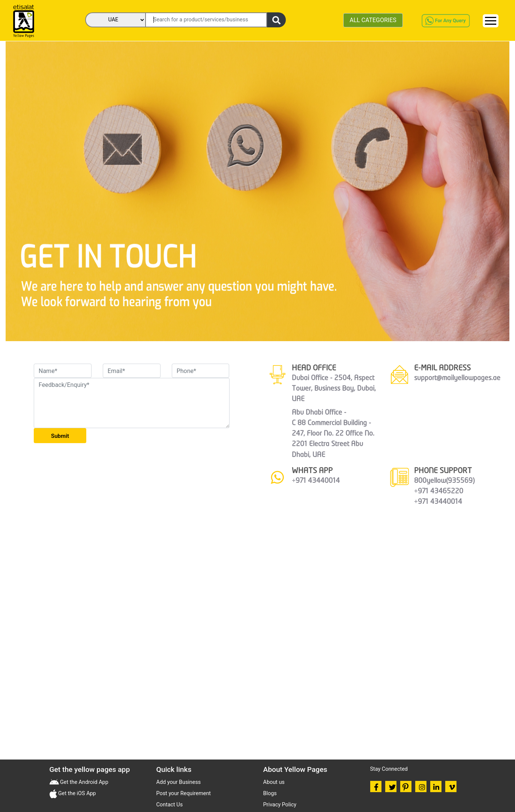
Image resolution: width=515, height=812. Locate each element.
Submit (60, 436)
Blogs (270, 793)
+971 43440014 (316, 481)
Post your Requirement (184, 793)
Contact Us (170, 805)
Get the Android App (84, 782)
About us (274, 782)
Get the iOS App (77, 793)
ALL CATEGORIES (373, 20)
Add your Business (179, 782)
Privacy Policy (280, 805)
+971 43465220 (439, 491)
